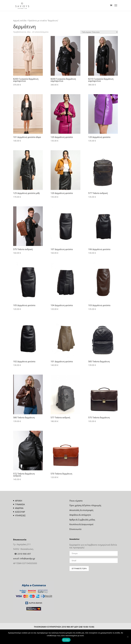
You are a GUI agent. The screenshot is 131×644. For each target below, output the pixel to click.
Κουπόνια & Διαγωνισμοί (81, 524)
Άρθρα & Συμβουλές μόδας (82, 520)
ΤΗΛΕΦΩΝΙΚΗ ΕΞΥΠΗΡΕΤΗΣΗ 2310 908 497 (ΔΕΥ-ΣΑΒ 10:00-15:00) (64, 627)
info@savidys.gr (28, 558)
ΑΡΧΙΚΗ (19, 501)
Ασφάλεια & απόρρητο (80, 515)
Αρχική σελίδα (20, 21)
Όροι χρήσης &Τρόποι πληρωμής (85, 505)
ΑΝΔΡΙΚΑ (19, 508)
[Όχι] (128, 637)
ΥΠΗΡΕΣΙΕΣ (20, 515)
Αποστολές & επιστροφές (81, 510)
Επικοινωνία (75, 529)
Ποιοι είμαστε (76, 501)
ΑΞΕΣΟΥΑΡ (20, 512)
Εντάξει (66, 640)
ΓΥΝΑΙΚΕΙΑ (20, 504)
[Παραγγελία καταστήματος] (99, 32)
